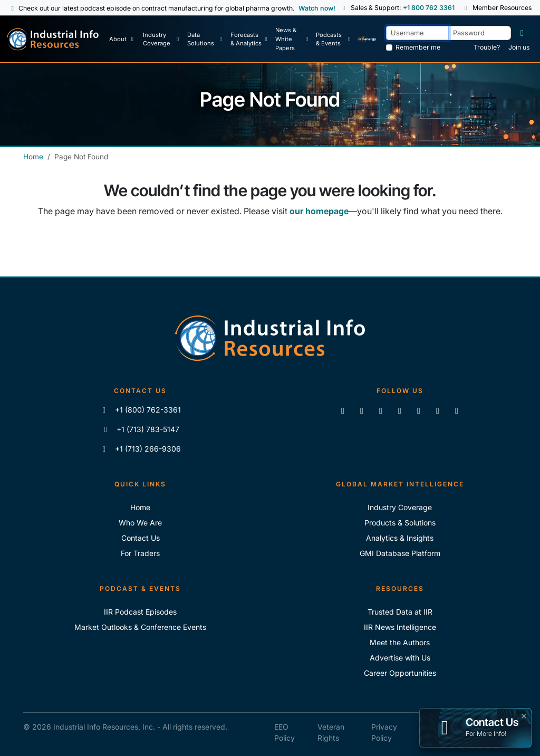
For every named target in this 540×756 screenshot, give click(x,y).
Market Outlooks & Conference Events (140, 627)
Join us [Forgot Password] (519, 47)
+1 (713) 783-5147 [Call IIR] (141, 429)
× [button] (524, 715)
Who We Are (140, 523)
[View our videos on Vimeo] (419, 410)
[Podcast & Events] (334, 39)
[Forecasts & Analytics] (249, 39)
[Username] (417, 33)
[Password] (480, 33)
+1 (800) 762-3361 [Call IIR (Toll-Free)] (141, 410)
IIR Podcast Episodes (140, 612)
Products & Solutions (400, 523)
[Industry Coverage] (161, 39)
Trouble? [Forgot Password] (487, 47)
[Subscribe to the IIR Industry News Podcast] (438, 410)
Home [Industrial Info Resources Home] (33, 157)
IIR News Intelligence (400, 627)
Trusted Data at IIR (400, 612)
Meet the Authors (400, 642)
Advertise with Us (400, 658)
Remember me (418, 47)
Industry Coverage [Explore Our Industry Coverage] (400, 507)
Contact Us (141, 538)
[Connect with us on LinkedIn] (343, 410)
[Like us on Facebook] (362, 410)
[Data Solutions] (205, 39)
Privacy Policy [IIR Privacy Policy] (384, 732)
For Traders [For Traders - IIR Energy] (140, 553)
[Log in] (522, 33)
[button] (345, 8)
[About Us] (123, 39)
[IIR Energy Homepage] (368, 39)
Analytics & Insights (400, 538)
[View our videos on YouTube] (400, 410)
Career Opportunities (400, 673)
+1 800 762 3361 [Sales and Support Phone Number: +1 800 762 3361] (429, 8)
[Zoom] (457, 410)
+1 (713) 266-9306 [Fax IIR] (141, 449)
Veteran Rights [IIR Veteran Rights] (331, 732)
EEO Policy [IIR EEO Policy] (285, 732)
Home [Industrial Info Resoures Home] (140, 507)
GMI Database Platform (400, 553)
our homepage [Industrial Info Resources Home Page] (319, 211)
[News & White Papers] (292, 39)
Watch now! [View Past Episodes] (317, 8)
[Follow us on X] (381, 410)
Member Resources (497, 8)
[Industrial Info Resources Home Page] (53, 39)
